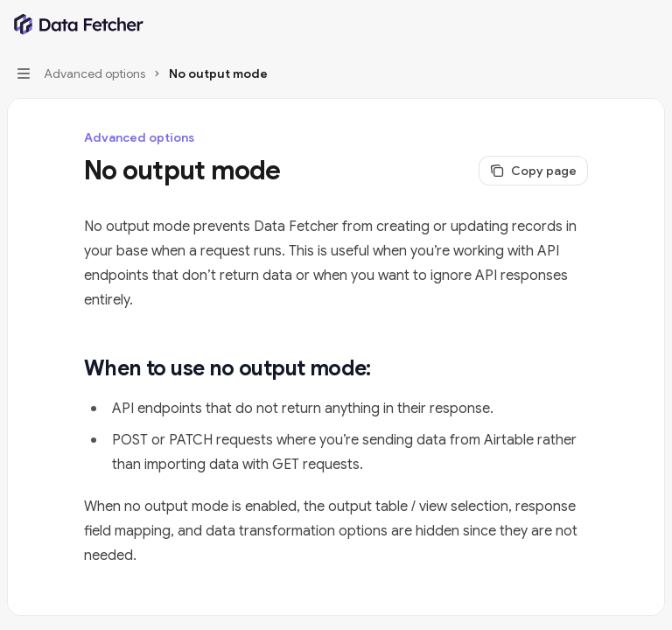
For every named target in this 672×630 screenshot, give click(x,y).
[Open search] (616, 24)
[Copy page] (533, 171)
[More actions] (649, 24)
